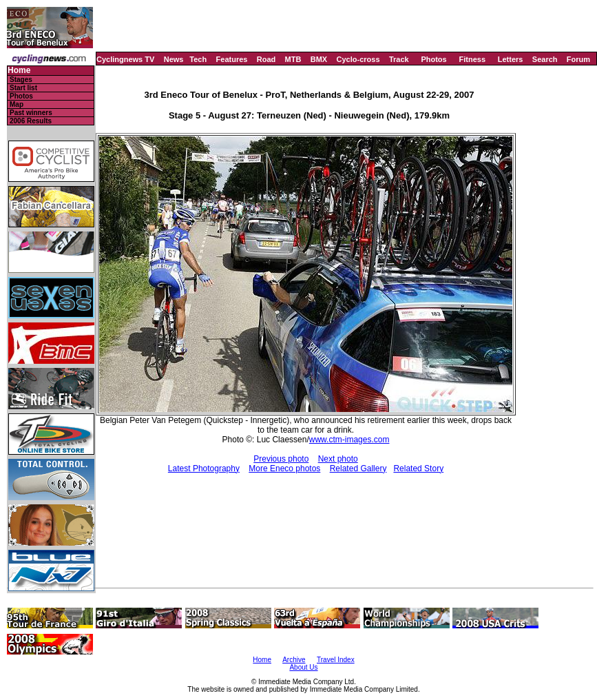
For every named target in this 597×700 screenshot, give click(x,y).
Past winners (31, 113)
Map (17, 104)
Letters (511, 59)
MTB (293, 59)
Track (399, 59)
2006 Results (31, 121)
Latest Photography (204, 469)
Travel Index (336, 660)
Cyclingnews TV (125, 59)
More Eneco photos (284, 469)
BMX (319, 59)
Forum (578, 59)
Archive (294, 660)
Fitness (472, 59)
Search (545, 59)
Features (232, 59)
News (174, 59)
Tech (198, 59)
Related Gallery (358, 469)
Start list (23, 88)
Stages (21, 80)
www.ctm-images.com (349, 440)
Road (266, 59)
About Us (303, 667)
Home (19, 71)
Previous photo (281, 459)
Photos (433, 59)
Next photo (338, 459)
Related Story (418, 469)
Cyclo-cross (358, 59)
